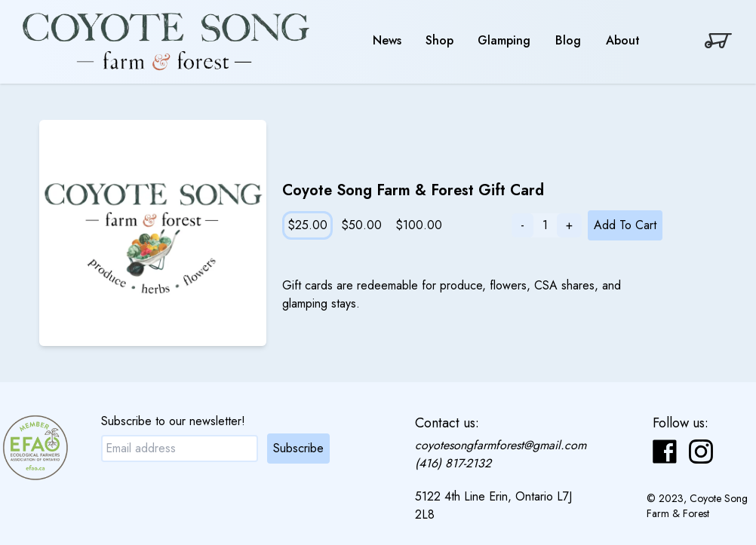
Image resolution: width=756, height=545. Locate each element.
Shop (439, 40)
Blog (568, 40)
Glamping (504, 40)
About (623, 40)
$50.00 (361, 225)
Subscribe (298, 448)
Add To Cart (625, 225)
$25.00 (307, 225)
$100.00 (419, 225)
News (387, 40)
